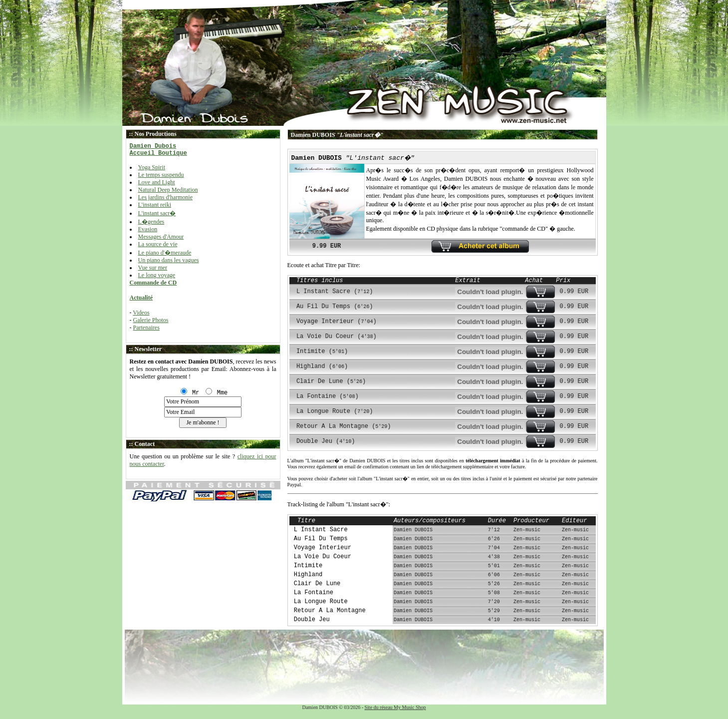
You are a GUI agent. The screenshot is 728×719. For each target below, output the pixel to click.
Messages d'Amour (161, 237)
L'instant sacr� (157, 213)
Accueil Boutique (158, 153)
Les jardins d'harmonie (165, 197)
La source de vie (158, 244)
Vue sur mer (153, 268)
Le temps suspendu (161, 175)
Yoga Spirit (152, 167)
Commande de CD (153, 283)
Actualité (141, 298)
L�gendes (151, 222)
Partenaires (146, 328)
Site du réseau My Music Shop (395, 707)
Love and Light (157, 182)
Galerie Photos (151, 320)
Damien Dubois (153, 146)
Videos (141, 313)
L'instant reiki (155, 205)
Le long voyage (157, 275)
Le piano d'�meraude (165, 253)
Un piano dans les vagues (169, 260)
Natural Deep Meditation (168, 190)
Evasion (148, 229)
